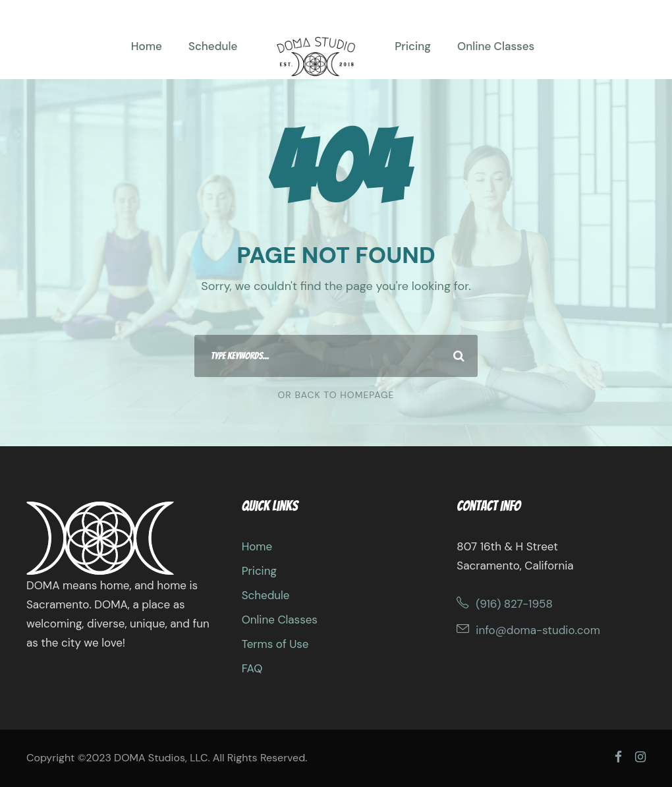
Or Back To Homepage (336, 395)
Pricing (413, 46)
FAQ (252, 668)
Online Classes (496, 46)
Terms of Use (275, 644)
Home (147, 46)
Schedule (213, 46)
